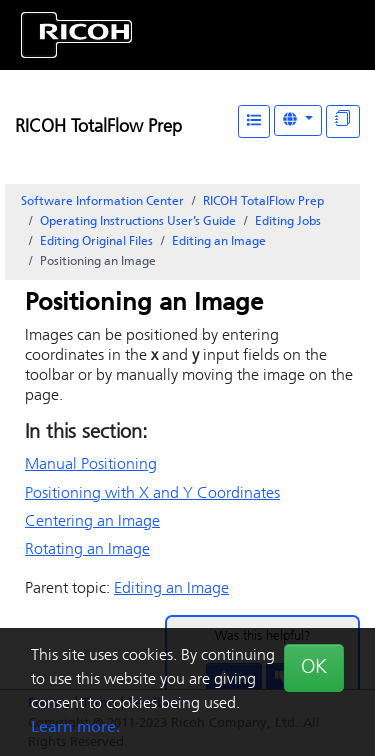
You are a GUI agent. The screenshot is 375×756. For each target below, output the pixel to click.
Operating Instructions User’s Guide (138, 222)
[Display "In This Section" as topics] (343, 121)
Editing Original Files (96, 242)
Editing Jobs (288, 222)
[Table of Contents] (254, 121)
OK (314, 668)
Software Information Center (102, 202)
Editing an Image (219, 242)
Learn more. (75, 728)
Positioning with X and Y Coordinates (152, 494)
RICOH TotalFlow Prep (98, 127)
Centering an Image (92, 522)
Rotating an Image (87, 550)
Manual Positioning (91, 465)
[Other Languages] (298, 120)
